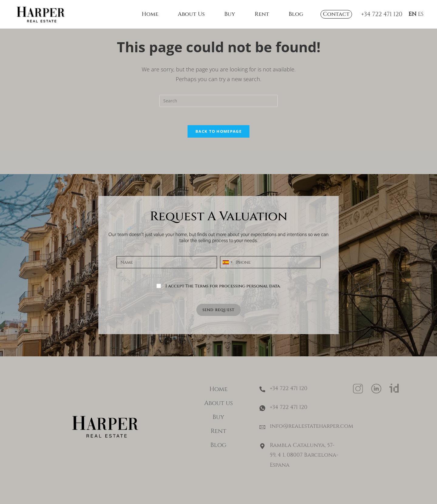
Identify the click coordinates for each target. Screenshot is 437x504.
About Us (191, 14)
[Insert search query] (218, 107)
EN (412, 14)
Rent (262, 14)
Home (150, 14)
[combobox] (227, 269)
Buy (230, 14)
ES (421, 14)
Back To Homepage (218, 138)
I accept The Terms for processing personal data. (223, 293)
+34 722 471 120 (382, 14)
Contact (336, 14)
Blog (296, 14)
